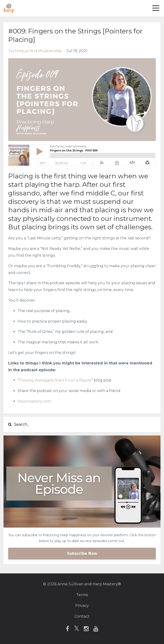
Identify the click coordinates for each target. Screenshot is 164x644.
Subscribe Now (82, 553)
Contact (82, 616)
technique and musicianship (35, 51)
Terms (82, 595)
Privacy (82, 606)
